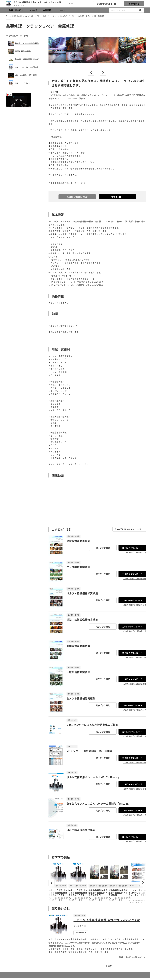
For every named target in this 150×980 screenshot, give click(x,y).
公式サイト (19, 5)
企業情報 (47, 10)
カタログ (33, 10)
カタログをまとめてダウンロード (129, 529)
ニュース (61, 10)
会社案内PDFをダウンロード (108, 4)
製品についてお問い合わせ (77, 197)
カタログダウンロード (132, 548)
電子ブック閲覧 (103, 548)
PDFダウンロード (117, 197)
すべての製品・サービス (17, 36)
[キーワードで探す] (140, 10)
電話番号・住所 (81, 933)
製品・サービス (16, 10)
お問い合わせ (134, 4)
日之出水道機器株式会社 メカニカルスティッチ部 (107, 920)
